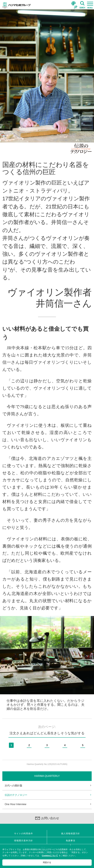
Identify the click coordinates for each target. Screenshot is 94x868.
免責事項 (70, 841)
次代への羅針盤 (13, 786)
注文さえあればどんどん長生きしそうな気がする (47, 733)
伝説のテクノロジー (16, 795)
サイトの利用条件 (23, 833)
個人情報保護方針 (70, 833)
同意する (47, 862)
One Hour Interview (16, 804)
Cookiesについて (50, 856)
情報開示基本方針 (23, 841)
